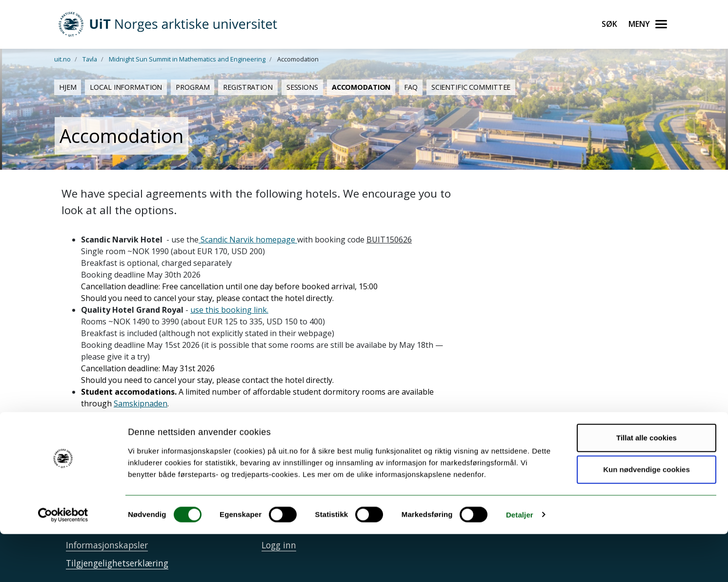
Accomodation (361, 87)
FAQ (411, 87)
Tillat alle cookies (647, 486)
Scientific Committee (471, 87)
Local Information (126, 87)
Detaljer (520, 563)
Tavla (90, 59)
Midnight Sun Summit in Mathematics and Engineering (187, 59)
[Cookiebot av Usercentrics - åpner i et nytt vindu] (63, 563)
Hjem (68, 87)
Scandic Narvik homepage (248, 240)
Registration (248, 87)
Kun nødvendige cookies (647, 518)
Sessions (302, 87)
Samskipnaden (141, 403)
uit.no (62, 59)
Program (192, 87)
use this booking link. (229, 310)
